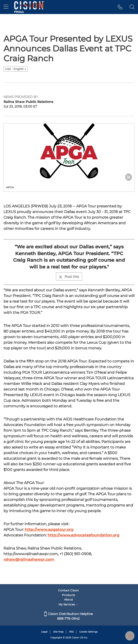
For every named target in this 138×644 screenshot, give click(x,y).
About (69, 599)
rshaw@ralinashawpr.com (29, 559)
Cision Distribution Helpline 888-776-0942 (69, 616)
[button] (120, 7)
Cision (75, 638)
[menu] (6, 7)
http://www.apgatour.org (49, 530)
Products (69, 595)
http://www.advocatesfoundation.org (83, 535)
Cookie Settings (88, 632)
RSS (71, 632)
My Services (68, 604)
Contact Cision (68, 590)
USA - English (16, 69)
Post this (69, 277)
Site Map (58, 632)
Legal (44, 632)
